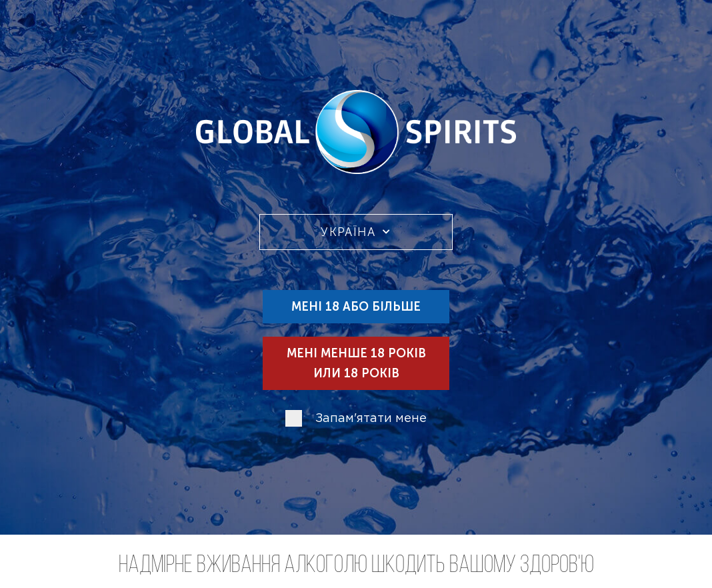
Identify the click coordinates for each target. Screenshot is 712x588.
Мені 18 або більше (356, 307)
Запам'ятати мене (371, 419)
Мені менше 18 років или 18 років (356, 363)
